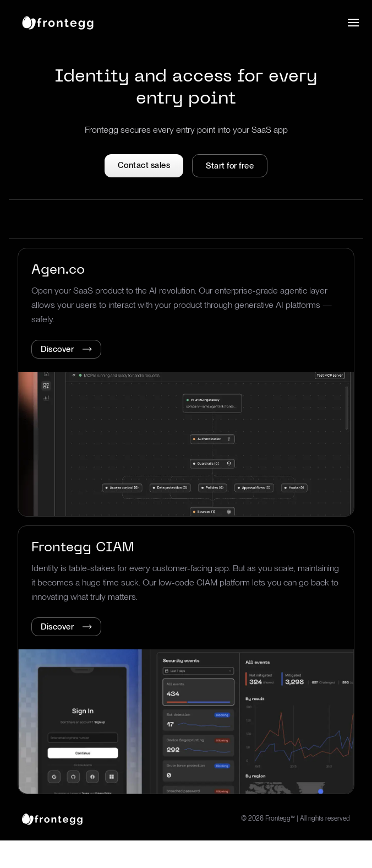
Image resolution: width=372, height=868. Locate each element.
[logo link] (52, 818)
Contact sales (144, 165)
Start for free (230, 166)
